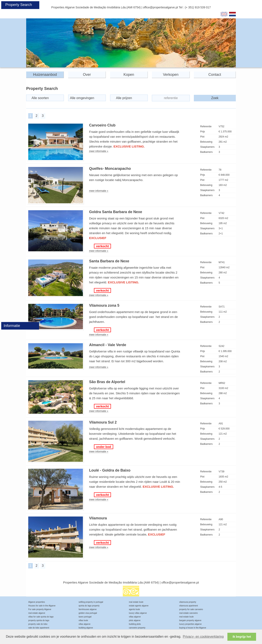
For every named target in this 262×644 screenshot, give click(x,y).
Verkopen (171, 75)
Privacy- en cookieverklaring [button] (203, 637)
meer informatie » (99, 151)
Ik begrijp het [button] (242, 637)
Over (87, 75)
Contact (215, 75)
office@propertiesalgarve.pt (161, 7)
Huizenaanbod (45, 75)
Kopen (129, 75)
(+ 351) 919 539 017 (198, 7)
